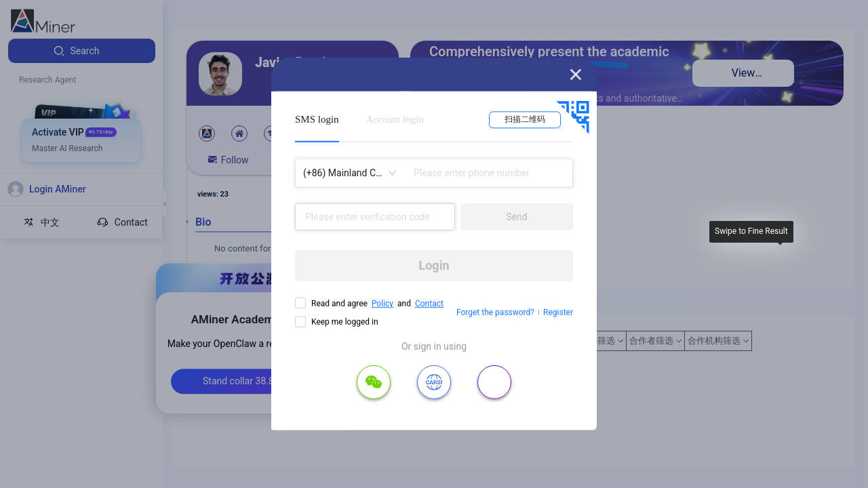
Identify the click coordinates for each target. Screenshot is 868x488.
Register (558, 312)
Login (434, 265)
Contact (429, 304)
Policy (382, 304)
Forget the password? (495, 312)
